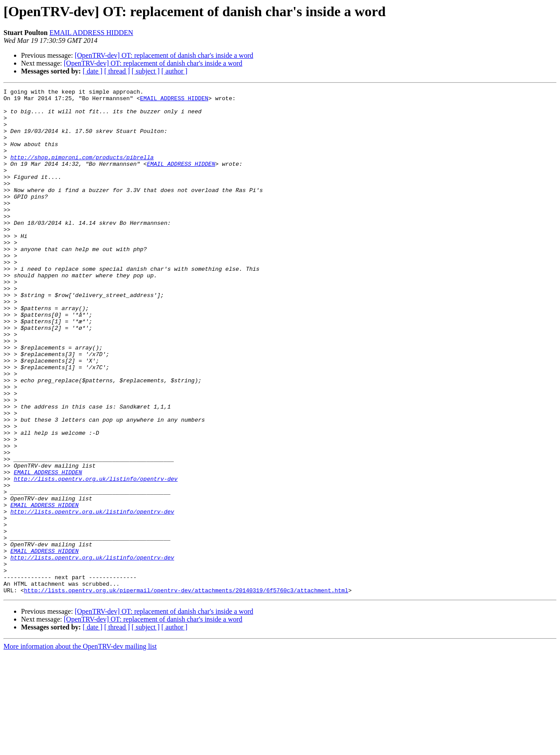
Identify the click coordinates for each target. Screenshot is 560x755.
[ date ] (93, 71)
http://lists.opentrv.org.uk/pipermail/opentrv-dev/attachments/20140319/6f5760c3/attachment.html (186, 691)
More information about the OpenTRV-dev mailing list (80, 747)
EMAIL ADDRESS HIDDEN (91, 33)
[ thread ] (117, 71)
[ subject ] (146, 71)
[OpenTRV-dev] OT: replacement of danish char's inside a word (164, 55)
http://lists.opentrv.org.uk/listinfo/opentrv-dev (95, 557)
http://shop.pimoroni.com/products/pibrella (82, 171)
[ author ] (175, 71)
